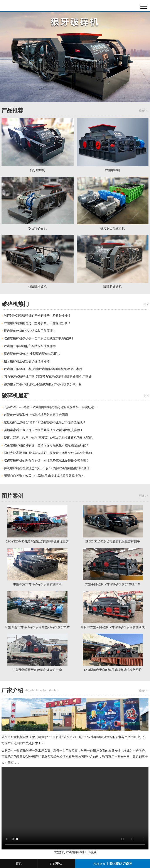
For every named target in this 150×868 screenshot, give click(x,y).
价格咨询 (113, 863)
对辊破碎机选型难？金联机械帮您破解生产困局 (36, 415)
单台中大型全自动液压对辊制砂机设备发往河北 (113, 627)
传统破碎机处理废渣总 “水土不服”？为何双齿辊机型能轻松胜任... (48, 468)
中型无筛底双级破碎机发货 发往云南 (37, 670)
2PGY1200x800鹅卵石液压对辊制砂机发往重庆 (37, 541)
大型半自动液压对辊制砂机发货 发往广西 (113, 584)
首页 (19, 863)
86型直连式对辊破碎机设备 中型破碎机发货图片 (37, 627)
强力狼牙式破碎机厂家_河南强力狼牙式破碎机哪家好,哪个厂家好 (48, 377)
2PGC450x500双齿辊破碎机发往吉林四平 (113, 541)
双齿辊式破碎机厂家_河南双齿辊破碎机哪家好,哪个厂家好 (43, 369)
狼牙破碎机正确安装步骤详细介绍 (27, 361)
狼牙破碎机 (23, 6)
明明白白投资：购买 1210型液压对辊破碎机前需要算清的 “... (45, 476)
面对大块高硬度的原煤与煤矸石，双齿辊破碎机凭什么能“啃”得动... (49, 453)
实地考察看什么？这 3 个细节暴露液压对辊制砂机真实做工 (44, 430)
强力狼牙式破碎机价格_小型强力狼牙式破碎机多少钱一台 (43, 384)
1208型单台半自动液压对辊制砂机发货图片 (113, 670)
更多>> (144, 110)
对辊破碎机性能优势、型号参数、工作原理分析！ (37, 323)
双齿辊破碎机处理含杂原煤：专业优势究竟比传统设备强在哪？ (47, 461)
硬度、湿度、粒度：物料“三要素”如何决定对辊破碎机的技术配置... (49, 438)
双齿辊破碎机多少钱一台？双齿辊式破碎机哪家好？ (39, 339)
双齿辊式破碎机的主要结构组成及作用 (30, 346)
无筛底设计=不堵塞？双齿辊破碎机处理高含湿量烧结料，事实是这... (50, 407)
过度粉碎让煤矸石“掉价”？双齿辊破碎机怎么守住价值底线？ (45, 422)
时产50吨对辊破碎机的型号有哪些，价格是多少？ (37, 316)
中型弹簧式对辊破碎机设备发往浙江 (37, 584)
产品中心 (56, 863)
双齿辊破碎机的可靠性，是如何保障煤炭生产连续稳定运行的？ (47, 445)
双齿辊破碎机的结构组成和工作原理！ (30, 331)
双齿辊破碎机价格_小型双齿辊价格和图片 (32, 354)
